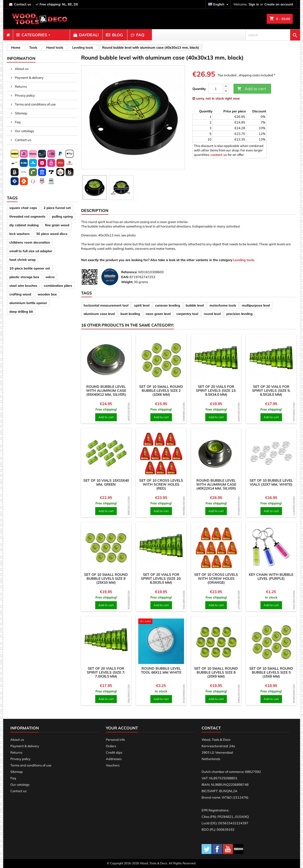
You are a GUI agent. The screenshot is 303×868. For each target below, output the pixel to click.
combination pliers (58, 286)
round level (212, 314)
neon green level (158, 314)
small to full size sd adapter (31, 251)
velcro (50, 277)
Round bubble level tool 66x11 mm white (161, 670)
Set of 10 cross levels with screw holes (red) (161, 484)
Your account (122, 728)
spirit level (142, 305)
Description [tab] (95, 210)
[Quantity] (216, 89)
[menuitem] (8, 35)
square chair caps (23, 208)
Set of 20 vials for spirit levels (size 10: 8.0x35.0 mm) (161, 579)
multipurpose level (256, 305)
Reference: (129, 272)
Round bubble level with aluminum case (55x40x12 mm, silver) (106, 391)
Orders (111, 746)
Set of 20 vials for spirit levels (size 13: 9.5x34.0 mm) (216, 391)
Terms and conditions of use (35, 104)
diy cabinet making (24, 225)
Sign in (254, 4)
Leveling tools (244, 260)
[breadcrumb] (15, 47)
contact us (23, 4)
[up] (226, 86)
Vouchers (113, 765)
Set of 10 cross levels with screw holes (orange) (216, 579)
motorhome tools (223, 305)
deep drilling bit (21, 311)
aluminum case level (99, 314)
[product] (106, 359)
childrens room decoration (30, 242)
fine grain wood (57, 225)
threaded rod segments (27, 216)
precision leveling (239, 314)
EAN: (125, 277)
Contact (211, 728)
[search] (273, 35)
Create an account (279, 4)
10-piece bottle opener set (30, 268)
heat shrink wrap (23, 260)
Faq (17, 122)
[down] (226, 91)
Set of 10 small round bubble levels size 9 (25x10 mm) (106, 579)
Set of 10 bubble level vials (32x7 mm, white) (271, 482)
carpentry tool (187, 314)
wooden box (47, 294)
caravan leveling (168, 305)
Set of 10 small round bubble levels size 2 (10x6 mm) (161, 391)
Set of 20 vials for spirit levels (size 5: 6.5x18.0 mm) (271, 391)
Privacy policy (24, 95)
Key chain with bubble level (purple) (271, 577)
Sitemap (21, 113)
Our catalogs (24, 131)
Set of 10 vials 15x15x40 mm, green (106, 482)
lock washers (20, 234)
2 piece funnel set (57, 208)
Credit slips (114, 752)
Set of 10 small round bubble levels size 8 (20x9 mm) (216, 672)
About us (21, 69)
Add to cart (252, 89)
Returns (20, 86)
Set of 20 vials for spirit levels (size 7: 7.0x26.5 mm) (106, 672)
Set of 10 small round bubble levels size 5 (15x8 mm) (271, 672)
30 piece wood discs (52, 234)
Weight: (127, 282)
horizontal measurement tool (106, 305)
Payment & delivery (29, 78)
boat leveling (130, 314)
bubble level (195, 305)
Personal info (115, 740)
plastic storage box (24, 277)
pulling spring (62, 216)
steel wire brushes (23, 286)
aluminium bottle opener (28, 303)
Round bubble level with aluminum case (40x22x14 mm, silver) (216, 484)
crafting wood (20, 294)
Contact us (23, 140)
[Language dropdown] (219, 4)
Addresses (114, 759)
